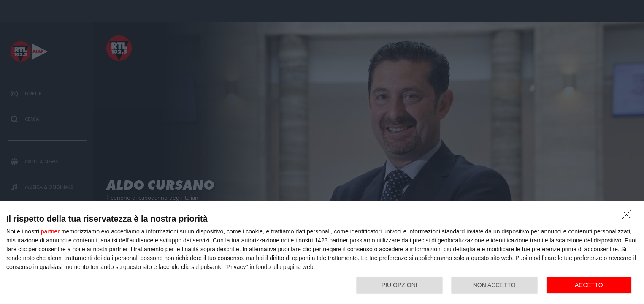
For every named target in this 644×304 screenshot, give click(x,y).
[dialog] (322, 253)
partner (50, 231)
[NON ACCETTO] (629, 217)
